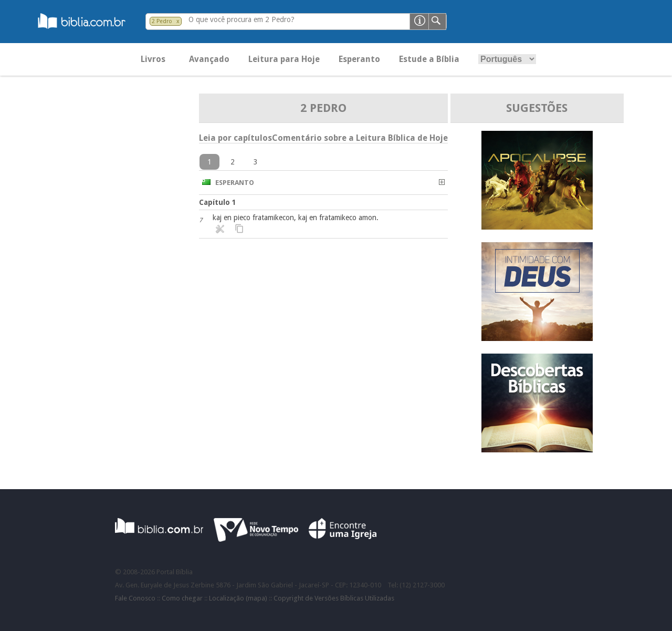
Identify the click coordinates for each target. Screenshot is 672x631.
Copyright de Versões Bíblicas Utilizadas (334, 598)
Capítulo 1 (218, 202)
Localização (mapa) (238, 598)
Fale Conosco (135, 598)
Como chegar (182, 598)
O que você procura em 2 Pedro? (241, 19)
